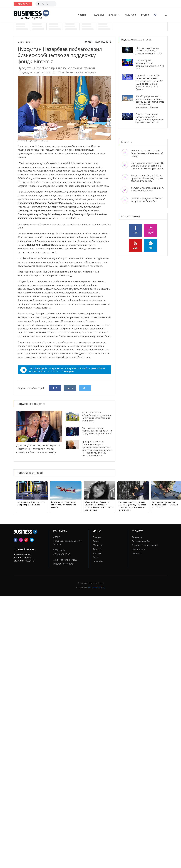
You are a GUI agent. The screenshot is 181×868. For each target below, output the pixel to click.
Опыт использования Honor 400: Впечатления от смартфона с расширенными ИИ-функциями (148, 166)
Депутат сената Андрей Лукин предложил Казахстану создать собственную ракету (147, 178)
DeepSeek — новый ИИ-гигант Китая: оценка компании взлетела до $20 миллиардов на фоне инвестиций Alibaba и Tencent (149, 82)
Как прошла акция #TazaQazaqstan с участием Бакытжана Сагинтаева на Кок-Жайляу (97, 416)
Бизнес (113, 15)
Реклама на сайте (141, 541)
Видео (145, 15)
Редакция (137, 537)
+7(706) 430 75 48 (62, 554)
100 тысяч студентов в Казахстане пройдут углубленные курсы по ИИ (149, 51)
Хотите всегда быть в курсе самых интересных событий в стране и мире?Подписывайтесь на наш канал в (63, 370)
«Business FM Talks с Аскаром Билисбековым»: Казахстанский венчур (147, 153)
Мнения (97, 553)
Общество (98, 545)
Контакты (137, 553)
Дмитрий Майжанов (96, 587)
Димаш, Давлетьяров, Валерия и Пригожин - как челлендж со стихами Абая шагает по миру (38, 449)
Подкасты (98, 15)
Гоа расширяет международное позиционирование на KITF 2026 (150, 64)
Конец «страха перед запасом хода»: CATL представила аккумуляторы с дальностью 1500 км (150, 118)
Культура (130, 15)
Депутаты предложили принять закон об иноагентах (147, 189)
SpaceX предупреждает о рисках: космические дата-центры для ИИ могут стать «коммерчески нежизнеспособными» (150, 102)
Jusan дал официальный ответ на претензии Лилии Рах (147, 200)
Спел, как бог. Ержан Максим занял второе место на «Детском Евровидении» (97, 431)
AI (155, 15)
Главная (82, 15)
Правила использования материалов (145, 547)
